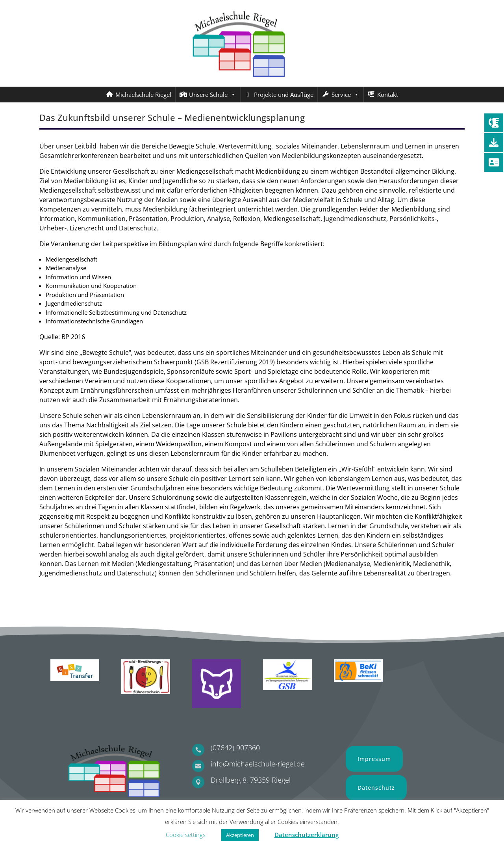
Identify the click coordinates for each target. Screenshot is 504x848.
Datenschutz (376, 788)
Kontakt (388, 95)
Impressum (374, 759)
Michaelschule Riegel (143, 95)
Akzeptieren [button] (240, 835)
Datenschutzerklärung (307, 835)
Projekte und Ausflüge (284, 95)
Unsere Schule (212, 95)
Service (345, 95)
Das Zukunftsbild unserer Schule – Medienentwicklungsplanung (172, 117)
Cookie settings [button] (186, 835)
